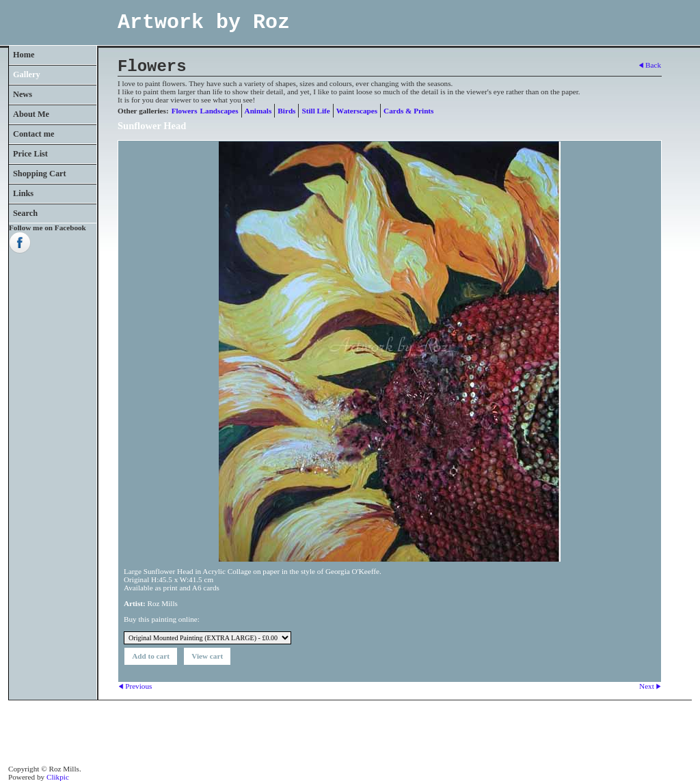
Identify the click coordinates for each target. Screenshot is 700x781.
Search (25, 213)
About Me (31, 114)
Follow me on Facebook (48, 228)
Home (24, 55)
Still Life (315, 111)
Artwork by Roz (204, 23)
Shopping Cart (40, 174)
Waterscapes (357, 111)
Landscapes (219, 111)
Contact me (34, 134)
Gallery (27, 74)
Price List (30, 154)
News (23, 94)
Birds (286, 111)
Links (23, 193)
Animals (258, 111)
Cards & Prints (408, 111)
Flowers (185, 111)
